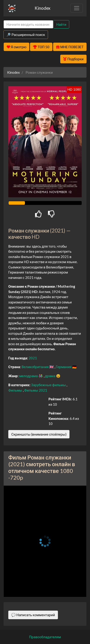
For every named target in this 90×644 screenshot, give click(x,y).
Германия (64, 367)
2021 (33, 358)
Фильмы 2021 (36, 390)
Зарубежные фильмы (49, 385)
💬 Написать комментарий (33, 615)
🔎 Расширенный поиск (26, 35)
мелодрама (29, 376)
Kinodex (42, 8)
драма (51, 376)
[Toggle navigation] (77, 8)
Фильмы (16, 390)
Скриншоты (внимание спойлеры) (39, 434)
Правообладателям (45, 637)
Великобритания (35, 367)
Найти (61, 24)
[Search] (28, 24)
